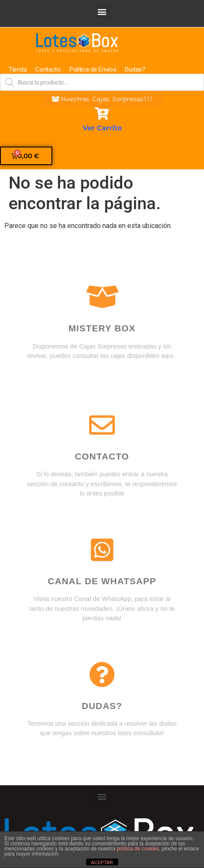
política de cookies (138, 849)
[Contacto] (102, 425)
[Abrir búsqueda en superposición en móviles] (102, 82)
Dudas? (135, 69)
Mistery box (102, 328)
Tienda (18, 69)
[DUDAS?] (102, 675)
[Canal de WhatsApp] (102, 550)
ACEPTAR (102, 862)
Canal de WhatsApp (102, 581)
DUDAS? (102, 706)
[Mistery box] (102, 297)
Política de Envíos (93, 69)
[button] (102, 11)
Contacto (48, 69)
